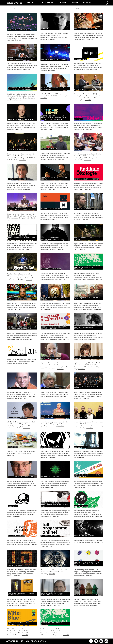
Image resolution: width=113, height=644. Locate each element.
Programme (47, 3)
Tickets (62, 3)
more (19, 40)
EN (107, 4)
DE (107, 2)
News (23, 9)
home (10, 9)
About (75, 3)
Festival (31, 2)
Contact (88, 3)
